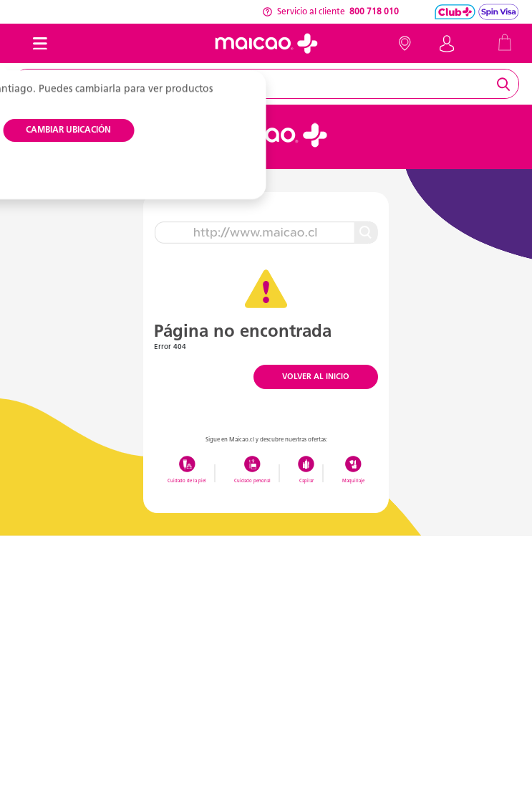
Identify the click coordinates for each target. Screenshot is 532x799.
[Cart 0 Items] (505, 42)
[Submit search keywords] (506, 84)
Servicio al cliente (330, 12)
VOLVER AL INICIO (316, 377)
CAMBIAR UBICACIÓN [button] (68, 130)
